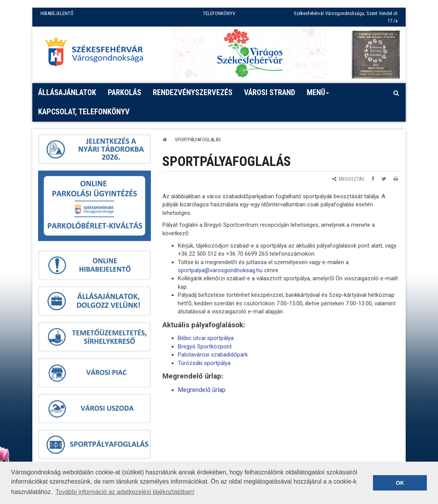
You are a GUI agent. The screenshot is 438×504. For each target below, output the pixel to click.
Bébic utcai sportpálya (206, 338)
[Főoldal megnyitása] (98, 54)
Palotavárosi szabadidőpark (213, 355)
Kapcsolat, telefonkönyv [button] (84, 112)
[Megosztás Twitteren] (384, 179)
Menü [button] (318, 95)
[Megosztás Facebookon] (373, 179)
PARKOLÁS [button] (125, 92)
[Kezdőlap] (165, 140)
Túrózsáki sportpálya (204, 363)
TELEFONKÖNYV (219, 13)
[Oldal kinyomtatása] (396, 179)
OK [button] (400, 483)
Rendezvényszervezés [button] (193, 92)
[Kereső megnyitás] (396, 93)
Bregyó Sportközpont (205, 347)
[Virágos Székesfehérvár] (250, 53)
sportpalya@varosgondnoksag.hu (220, 270)
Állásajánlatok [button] (67, 92)
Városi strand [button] (270, 92)
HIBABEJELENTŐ (57, 13)
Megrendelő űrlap (202, 390)
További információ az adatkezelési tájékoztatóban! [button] (125, 492)
